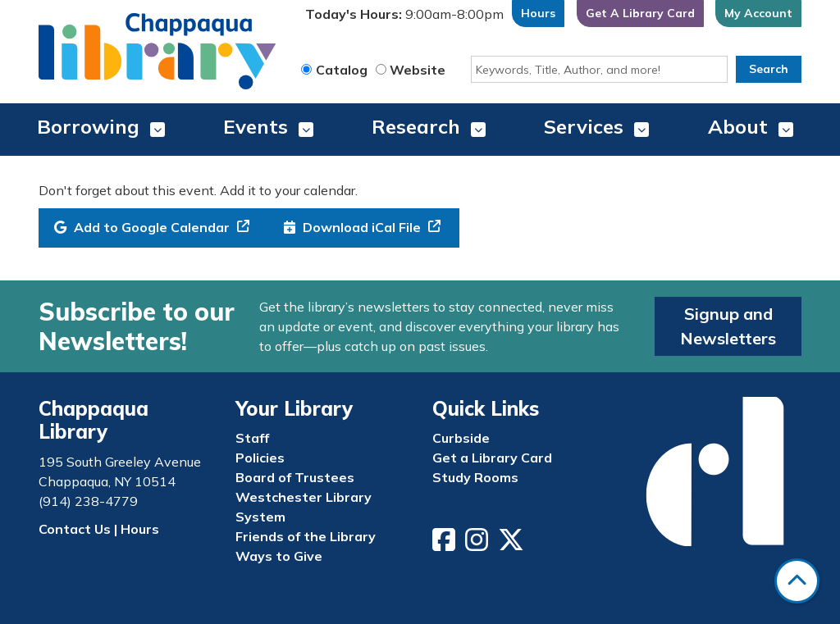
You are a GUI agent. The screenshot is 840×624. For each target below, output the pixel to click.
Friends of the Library (306, 536)
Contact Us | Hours (99, 529)
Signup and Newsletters (728, 326)
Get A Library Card (640, 13)
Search (769, 69)
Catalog (342, 70)
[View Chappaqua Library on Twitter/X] (513, 544)
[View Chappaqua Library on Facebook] (445, 544)
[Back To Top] (797, 581)
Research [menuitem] (416, 126)
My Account (758, 13)
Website (418, 70)
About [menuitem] (738, 126)
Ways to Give (279, 556)
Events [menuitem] (256, 126)
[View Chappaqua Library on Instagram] (478, 544)
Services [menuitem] (584, 126)
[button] (404, 18)
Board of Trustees (295, 477)
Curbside (461, 438)
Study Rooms (475, 477)
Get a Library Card (492, 458)
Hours (538, 13)
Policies (260, 458)
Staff (252, 438)
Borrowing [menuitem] (88, 126)
